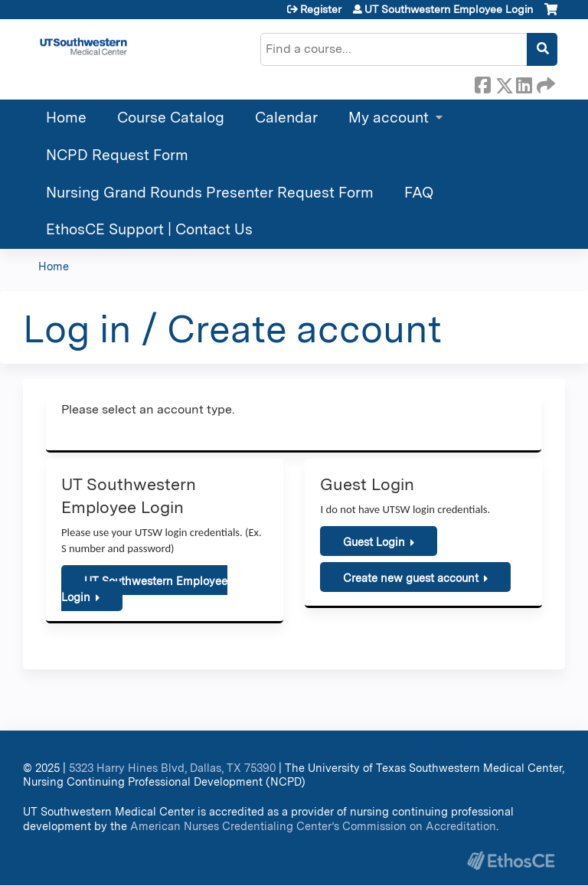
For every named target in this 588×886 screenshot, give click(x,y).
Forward (544, 83)
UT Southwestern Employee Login (449, 9)
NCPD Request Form (117, 155)
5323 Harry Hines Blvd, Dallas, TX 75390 (172, 768)
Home (66, 118)
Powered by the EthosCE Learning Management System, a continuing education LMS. (511, 860)
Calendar (286, 118)
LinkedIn (524, 83)
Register (321, 9)
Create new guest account (411, 578)
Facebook (482, 83)
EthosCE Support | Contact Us (149, 229)
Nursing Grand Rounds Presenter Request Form (210, 193)
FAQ (419, 193)
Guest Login (374, 542)
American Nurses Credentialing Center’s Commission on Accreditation (313, 826)
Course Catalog (171, 118)
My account (389, 118)
